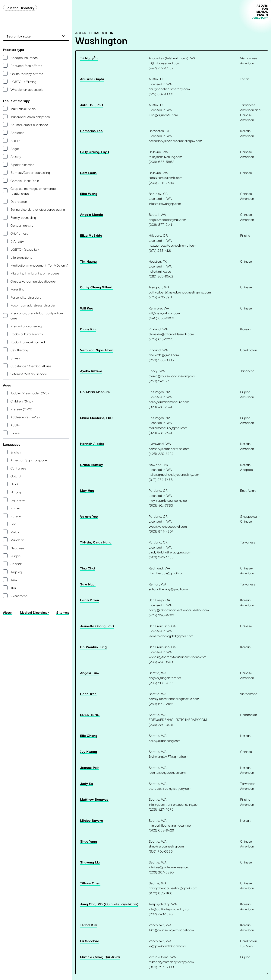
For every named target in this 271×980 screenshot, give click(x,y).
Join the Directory (20, 8)
